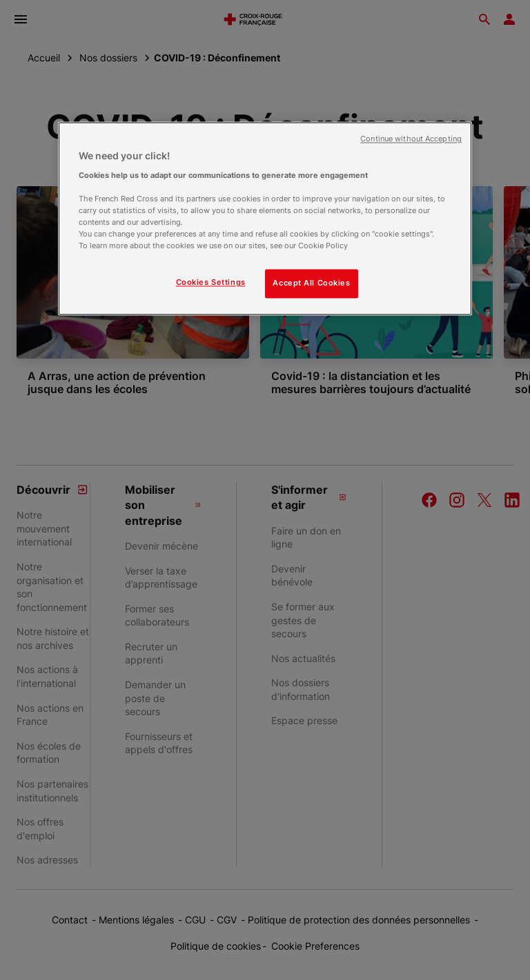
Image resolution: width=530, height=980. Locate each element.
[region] (265, 219)
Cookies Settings (211, 283)
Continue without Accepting (411, 140)
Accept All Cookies (311, 283)
